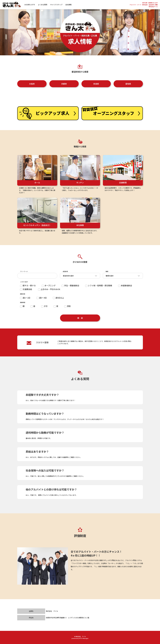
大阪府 (32, 84)
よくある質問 (45, 5)
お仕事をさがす (32, 5)
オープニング (49, 285)
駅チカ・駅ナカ (28, 285)
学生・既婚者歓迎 (70, 285)
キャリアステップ (58, 5)
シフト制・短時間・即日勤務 (99, 285)
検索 (81, 318)
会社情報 (70, 5)
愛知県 (128, 84)
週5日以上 (58, 298)
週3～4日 (42, 298)
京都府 (64, 84)
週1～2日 (25, 298)
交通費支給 (26, 289)
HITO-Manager (84, 638)
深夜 (67, 306)
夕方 (44, 306)
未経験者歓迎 (125, 285)
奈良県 (96, 84)
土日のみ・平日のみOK (49, 289)
